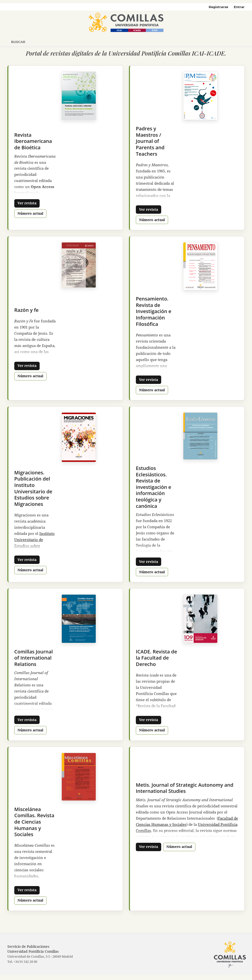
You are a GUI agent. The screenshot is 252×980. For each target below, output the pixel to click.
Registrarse (218, 7)
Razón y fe (26, 310)
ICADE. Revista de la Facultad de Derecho (156, 658)
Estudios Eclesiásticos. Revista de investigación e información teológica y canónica (154, 487)
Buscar (18, 42)
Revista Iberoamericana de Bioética (33, 141)
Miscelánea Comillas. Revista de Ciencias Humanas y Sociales (34, 822)
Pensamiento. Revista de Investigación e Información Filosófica (154, 311)
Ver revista (27, 203)
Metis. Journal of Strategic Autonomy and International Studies (185, 788)
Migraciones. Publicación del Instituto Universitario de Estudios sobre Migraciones (33, 488)
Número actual (30, 213)
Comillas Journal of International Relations (34, 658)
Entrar (239, 7)
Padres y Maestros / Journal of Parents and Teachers (150, 141)
